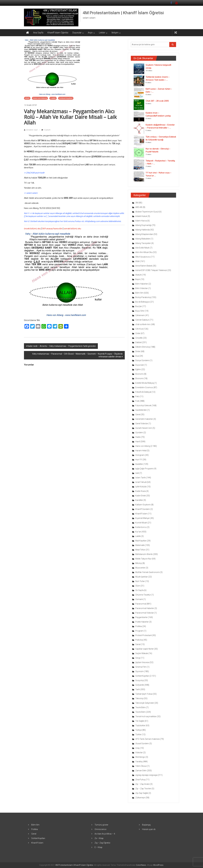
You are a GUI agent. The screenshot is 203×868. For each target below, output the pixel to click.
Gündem (139, 433)
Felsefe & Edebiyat (143, 392)
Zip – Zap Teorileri (143, 789)
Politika (139, 626)
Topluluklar (140, 725)
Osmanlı (139, 599)
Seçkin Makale (142, 653)
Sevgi (138, 658)
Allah (27, 98)
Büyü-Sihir (140, 311)
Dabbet (138, 342)
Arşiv (90, 33)
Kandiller (139, 500)
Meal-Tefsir (140, 550)
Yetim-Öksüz (141, 766)
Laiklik (53, 98)
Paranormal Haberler (145, 608)
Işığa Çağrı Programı (144, 469)
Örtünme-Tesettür (143, 595)
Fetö (137, 396)
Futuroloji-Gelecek (143, 405)
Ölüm (138, 586)
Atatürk (139, 275)
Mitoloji (139, 563)
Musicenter (140, 568)
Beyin (138, 279)
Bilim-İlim (139, 293)
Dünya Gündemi (142, 360)
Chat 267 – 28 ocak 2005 (157, 101)
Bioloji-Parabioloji (143, 297)
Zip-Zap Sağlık (142, 793)
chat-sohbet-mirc (143, 324)
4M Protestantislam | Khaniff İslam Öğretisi (123, 13)
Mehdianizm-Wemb (144, 554)
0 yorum (46, 130)
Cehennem (140, 315)
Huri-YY (139, 460)
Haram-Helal (141, 451)
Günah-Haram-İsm (144, 428)
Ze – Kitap (99, 838)
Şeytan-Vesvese (142, 662)
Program (139, 631)
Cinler (138, 333)
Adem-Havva (141, 221)
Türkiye (139, 730)
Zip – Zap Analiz (142, 784)
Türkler (138, 734)
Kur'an (138, 532)
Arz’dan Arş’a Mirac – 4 (105, 834)
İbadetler (139, 464)
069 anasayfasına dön (52, 229)
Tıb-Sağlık (140, 721)
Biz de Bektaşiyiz (143, 302)
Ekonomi (139, 374)
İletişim (115, 33)
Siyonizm (139, 671)
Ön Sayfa (139, 590)
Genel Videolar (142, 424)
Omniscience (100, 829)
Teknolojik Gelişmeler (145, 703)
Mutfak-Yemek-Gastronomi (147, 572)
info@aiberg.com (92, 221)
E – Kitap (98, 847)
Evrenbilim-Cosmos (144, 387)
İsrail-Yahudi (141, 482)
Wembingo (140, 757)
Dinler (138, 351)
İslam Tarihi (141, 478)
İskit (137, 473)
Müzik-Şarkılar (142, 577)
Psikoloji (139, 640)
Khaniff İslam (141, 514)
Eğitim (138, 369)
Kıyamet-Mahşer (143, 518)
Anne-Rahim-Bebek (144, 266)
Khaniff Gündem (143, 509)
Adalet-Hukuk (141, 216)
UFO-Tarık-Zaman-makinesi (148, 739)
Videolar (139, 753)
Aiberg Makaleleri (143, 239)
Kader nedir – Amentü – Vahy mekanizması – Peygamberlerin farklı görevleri (62, 346)
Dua (137, 356)
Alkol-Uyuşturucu (143, 257)
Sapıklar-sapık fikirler (144, 649)
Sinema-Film (141, 667)
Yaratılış (139, 762)
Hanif (138, 442)
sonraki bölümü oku (72, 229)
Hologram (140, 455)
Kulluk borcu (141, 527)
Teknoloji (139, 698)
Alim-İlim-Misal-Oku (144, 252)
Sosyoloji (140, 680)
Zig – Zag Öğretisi (102, 843)
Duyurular (77, 33)
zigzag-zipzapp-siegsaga (146, 775)
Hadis (138, 437)
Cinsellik (139, 338)
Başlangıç (146, 825)
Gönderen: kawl (32, 130)
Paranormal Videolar (145, 613)
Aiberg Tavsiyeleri (143, 243)
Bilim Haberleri (142, 284)
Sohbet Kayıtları (66, 98)
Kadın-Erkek (141, 496)
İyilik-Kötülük (141, 487)
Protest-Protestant (144, 635)
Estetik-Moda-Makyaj (145, 383)
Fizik (137, 401)
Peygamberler (141, 617)
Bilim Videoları (142, 288)
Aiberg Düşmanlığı (143, 225)
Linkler (102, 33)
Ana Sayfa (38, 33)
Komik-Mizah (141, 523)
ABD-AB (139, 207)
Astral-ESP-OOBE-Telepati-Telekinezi (151, 270)
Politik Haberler (142, 622)
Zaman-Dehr (141, 771)
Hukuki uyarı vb (149, 829)
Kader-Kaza (140, 491)
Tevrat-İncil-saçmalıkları (146, 716)
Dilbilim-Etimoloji (143, 347)
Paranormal (141, 604)
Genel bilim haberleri (144, 419)
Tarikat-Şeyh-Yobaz (144, 694)
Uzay (138, 748)
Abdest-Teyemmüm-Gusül (147, 212)
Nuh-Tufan (140, 581)
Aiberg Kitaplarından (144, 234)
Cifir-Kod (139, 329)
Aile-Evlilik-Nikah (142, 248)
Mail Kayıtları (141, 541)
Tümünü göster (101, 825)
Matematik (140, 545)
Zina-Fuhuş (140, 780)
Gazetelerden (141, 410)
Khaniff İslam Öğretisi (58, 33)
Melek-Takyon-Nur (143, 559)
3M (137, 203)
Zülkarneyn (140, 798)
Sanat (138, 644)
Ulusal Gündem (142, 743)
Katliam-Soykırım (143, 505)
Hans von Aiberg (40, 98)
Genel (138, 414)
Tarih (138, 689)
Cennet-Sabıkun (142, 320)
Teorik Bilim (140, 707)
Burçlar (139, 306)
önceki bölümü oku (32, 229)
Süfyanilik (140, 685)
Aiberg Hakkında (143, 230)
